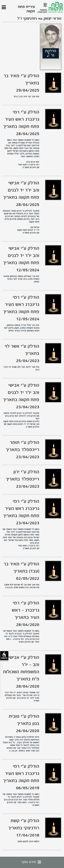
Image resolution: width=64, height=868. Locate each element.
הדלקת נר (51, 53)
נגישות (4, 656)
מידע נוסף (32, 862)
